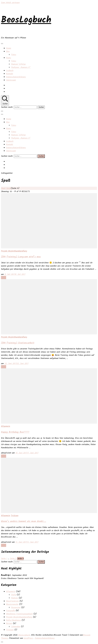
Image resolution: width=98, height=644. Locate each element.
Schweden (16, 627)
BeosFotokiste (12, 601)
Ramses (15, 598)
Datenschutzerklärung (16, 77)
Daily (14, 595)
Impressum (11, 80)
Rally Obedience (13, 620)
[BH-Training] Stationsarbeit (18, 343)
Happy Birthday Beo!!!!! (15, 432)
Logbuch (10, 71)
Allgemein (6, 426)
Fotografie (11, 611)
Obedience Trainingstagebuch (19, 614)
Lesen (4, 278)
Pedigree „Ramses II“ (21, 67)
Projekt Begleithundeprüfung (14, 251)
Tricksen (15, 516)
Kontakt (10, 74)
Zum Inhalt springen (10, 3)
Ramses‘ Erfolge (18, 64)
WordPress (28, 638)
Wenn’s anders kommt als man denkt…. (24, 521)
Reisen (9, 623)
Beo (8, 51)
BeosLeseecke (12, 604)
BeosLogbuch (26, 20)
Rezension (16, 607)
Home (9, 48)
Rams (9, 58)
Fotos (14, 55)
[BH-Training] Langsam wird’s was (21, 257)
